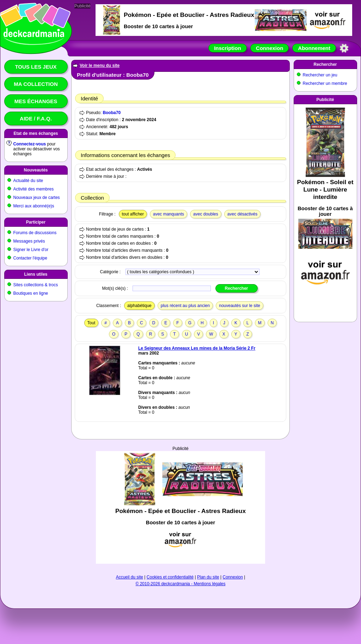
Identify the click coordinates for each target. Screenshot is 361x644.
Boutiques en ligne (31, 293)
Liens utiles (36, 274)
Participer (36, 222)
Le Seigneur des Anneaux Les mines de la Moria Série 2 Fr (197, 348)
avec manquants (169, 214)
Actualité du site (28, 181)
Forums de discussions (35, 233)
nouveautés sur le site (240, 306)
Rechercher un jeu (320, 75)
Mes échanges (36, 101)
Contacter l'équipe (30, 258)
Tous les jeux (36, 67)
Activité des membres (34, 189)
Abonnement (314, 48)
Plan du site (208, 577)
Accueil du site (130, 577)
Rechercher (325, 64)
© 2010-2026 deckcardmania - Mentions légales (181, 584)
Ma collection (36, 84)
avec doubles (206, 214)
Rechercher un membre (325, 83)
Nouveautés (36, 170)
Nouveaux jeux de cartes (37, 198)
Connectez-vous (30, 144)
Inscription (228, 48)
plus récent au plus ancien (185, 306)
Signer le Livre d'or (31, 250)
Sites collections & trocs (36, 285)
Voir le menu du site (100, 65)
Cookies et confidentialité (170, 577)
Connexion (270, 48)
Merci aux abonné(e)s (34, 206)
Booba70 (112, 113)
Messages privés (29, 241)
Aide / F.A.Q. (36, 118)
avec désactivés (242, 214)
